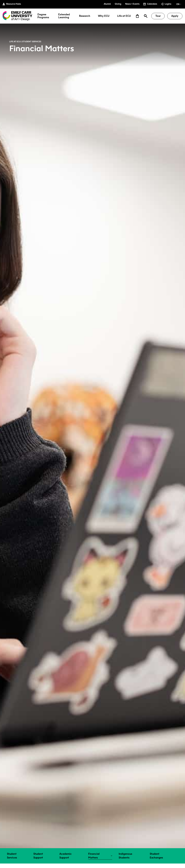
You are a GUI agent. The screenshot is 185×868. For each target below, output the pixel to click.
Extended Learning (64, 16)
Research (85, 16)
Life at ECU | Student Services (25, 41)
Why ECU (104, 16)
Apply (175, 16)
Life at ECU (124, 16)
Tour (158, 16)
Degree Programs (43, 16)
